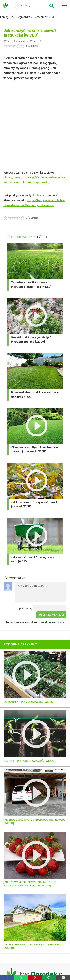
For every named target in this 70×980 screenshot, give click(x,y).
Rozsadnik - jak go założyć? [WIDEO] (29, 702)
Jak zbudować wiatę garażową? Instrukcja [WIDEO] (34, 821)
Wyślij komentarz (51, 615)
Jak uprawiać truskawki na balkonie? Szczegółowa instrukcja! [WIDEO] (30, 884)
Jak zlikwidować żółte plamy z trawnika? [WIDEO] (33, 946)
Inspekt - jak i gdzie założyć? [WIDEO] (29, 761)
